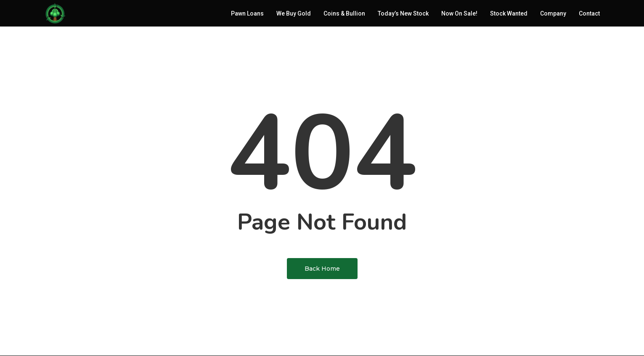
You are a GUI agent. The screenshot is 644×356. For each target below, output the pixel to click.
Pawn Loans (247, 15)
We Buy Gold (294, 15)
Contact (589, 15)
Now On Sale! (459, 15)
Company (553, 15)
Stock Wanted (509, 15)
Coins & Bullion (344, 15)
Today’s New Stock (403, 15)
